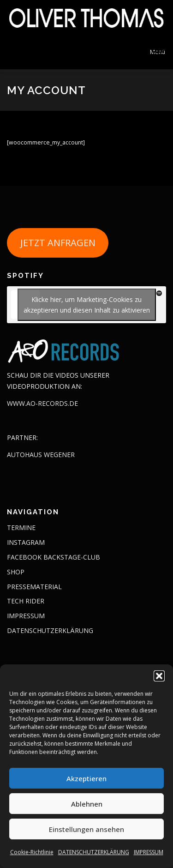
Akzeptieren (86, 778)
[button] (159, 676)
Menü (158, 52)
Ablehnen (87, 804)
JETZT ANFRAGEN (58, 243)
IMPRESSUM (149, 852)
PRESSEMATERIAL (34, 587)
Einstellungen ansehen (86, 829)
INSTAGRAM (26, 542)
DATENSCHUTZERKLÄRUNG (94, 852)
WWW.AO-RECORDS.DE (42, 403)
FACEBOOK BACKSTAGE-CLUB (54, 557)
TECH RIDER (26, 601)
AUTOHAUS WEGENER (41, 455)
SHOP (16, 572)
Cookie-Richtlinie (32, 852)
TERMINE (21, 527)
